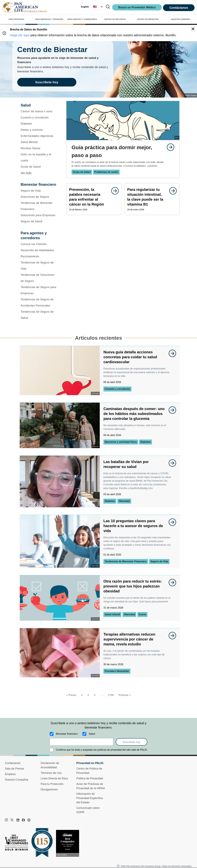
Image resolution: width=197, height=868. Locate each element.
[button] (98, 7)
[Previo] (71, 695)
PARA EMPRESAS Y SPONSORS (49, 19)
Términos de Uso (51, 773)
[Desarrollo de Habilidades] (39, 250)
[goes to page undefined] (169, 147)
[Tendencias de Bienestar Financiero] (39, 206)
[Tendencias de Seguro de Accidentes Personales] (39, 302)
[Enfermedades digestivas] (39, 136)
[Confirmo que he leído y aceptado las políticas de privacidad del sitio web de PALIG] (52, 750)
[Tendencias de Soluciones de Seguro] (39, 278)
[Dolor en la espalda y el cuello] (39, 157)
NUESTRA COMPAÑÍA (181, 19)
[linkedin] (18, 820)
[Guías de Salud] (39, 167)
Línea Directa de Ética (54, 778)
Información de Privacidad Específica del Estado (90, 798)
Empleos (10, 774)
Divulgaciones (49, 789)
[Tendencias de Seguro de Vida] (39, 266)
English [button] (85, 7)
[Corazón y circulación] (39, 118)
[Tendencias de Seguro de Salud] (39, 315)
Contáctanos (179, 8)
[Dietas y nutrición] (39, 130)
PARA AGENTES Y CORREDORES (82, 19)
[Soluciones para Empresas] (39, 215)
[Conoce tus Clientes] (39, 244)
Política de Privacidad (90, 778)
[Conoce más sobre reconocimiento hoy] (69, 843)
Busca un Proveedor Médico (137, 7)
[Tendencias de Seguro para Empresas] (39, 290)
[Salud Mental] (39, 142)
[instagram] (7, 820)
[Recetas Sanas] (39, 148)
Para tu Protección (52, 784)
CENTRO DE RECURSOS (115, 19)
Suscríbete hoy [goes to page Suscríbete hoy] (47, 82)
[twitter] (12, 820)
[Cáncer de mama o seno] (39, 111)
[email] (81, 742)
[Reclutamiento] (39, 256)
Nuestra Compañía (17, 780)
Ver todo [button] (26, 173)
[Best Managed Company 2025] (18, 843)
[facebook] (23, 820)
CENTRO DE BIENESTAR (148, 19)
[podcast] (29, 820)
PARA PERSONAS (16, 19)
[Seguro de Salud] (39, 221)
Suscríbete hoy (132, 742)
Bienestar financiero (67, 734)
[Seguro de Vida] (39, 191)
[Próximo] (125, 695)
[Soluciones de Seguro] (39, 197)
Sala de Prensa (14, 769)
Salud (92, 734)
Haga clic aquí (20, 35)
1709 (111, 695)
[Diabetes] (39, 124)
